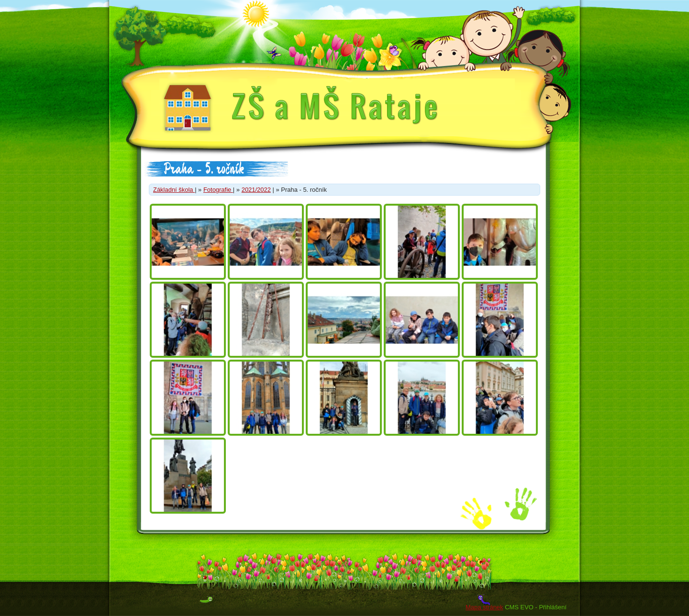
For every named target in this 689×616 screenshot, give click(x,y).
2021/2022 (256, 190)
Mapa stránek (484, 607)
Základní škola (174, 190)
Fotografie (218, 190)
